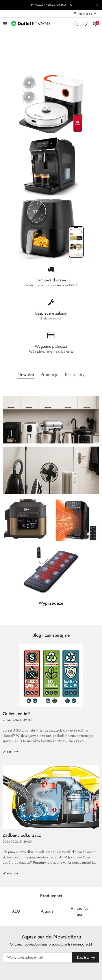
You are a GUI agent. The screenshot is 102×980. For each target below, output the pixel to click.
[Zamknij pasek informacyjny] (97, 5)
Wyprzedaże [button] (51, 603)
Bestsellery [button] (75, 375)
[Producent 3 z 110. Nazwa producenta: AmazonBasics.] (80, 911)
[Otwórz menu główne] (5, 24)
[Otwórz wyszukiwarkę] (76, 24)
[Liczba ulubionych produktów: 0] (85, 24)
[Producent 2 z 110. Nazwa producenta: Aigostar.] (48, 911)
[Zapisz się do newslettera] (37, 957)
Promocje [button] (49, 375)
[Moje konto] (85, 14)
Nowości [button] (26, 375)
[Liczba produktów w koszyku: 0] (94, 24)
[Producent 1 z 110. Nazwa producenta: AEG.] (16, 911)
